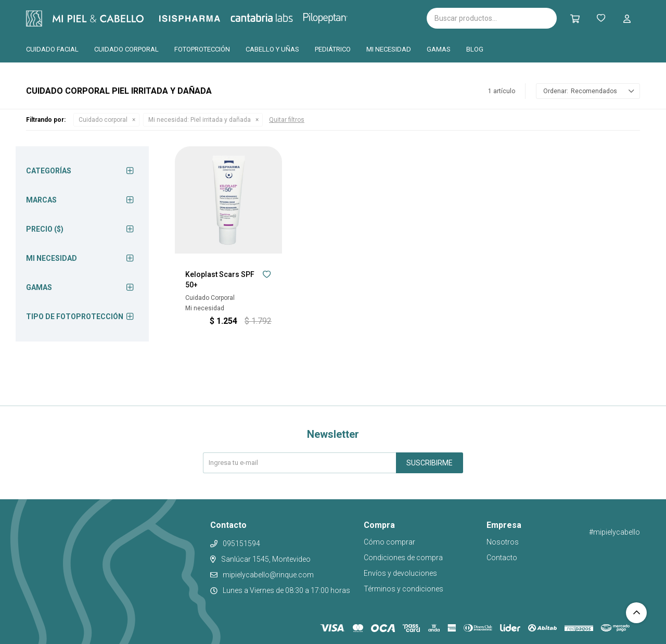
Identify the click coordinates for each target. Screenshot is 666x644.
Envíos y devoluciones (400, 573)
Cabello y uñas (272, 49)
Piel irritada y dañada (200, 120)
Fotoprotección (202, 49)
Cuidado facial (52, 49)
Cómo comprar (389, 542)
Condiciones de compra (403, 558)
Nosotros (503, 542)
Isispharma (204, 18)
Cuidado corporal (126, 49)
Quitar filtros (287, 120)
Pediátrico (333, 49)
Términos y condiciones (404, 589)
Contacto (502, 558)
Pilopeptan (333, 17)
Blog (475, 49)
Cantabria (279, 17)
